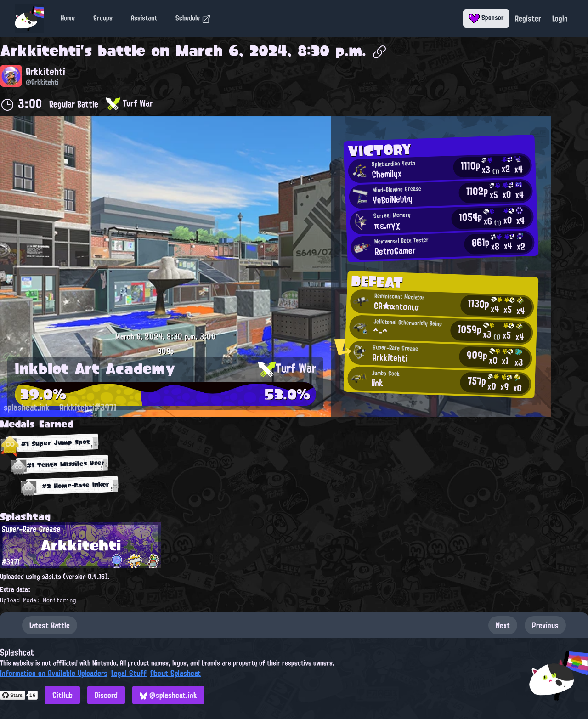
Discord (106, 695)
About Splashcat (175, 673)
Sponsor (486, 17)
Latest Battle (50, 625)
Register (528, 18)
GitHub (62, 695)
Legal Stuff (129, 673)
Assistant (144, 18)
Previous (545, 625)
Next (503, 625)
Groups (103, 18)
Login (560, 18)
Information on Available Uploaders (54, 673)
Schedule (193, 18)
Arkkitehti (40, 51)
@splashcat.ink (168, 695)
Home (68, 18)
